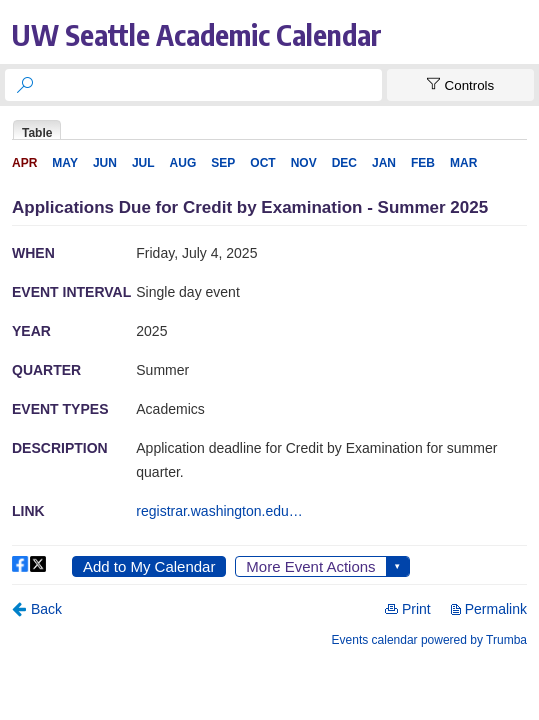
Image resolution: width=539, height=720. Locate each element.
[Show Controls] (460, 85)
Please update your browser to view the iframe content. (269, 129)
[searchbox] (211, 85)
